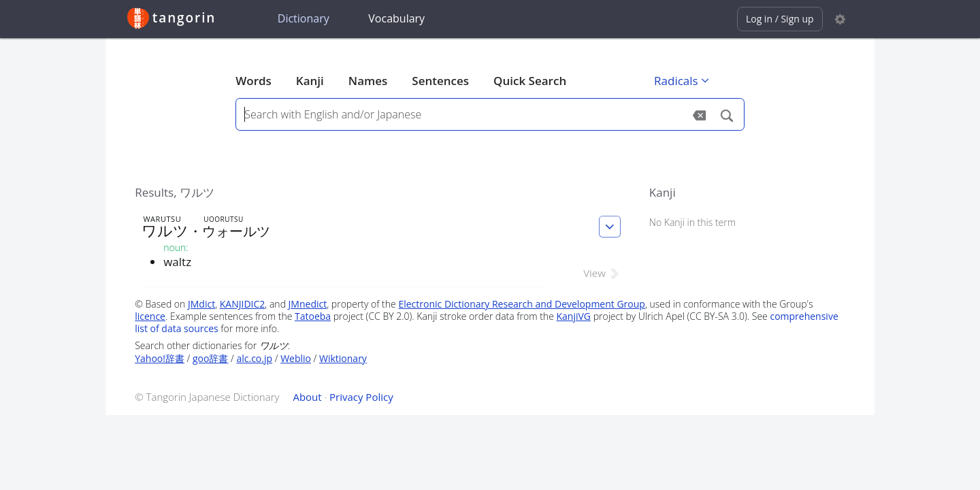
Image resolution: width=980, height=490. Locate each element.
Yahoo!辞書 (160, 358)
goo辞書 (210, 358)
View (602, 273)
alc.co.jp (254, 358)
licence (150, 316)
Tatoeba (313, 316)
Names (368, 81)
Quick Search (530, 81)
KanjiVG (573, 316)
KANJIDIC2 (243, 304)
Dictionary (304, 18)
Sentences (440, 81)
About (307, 397)
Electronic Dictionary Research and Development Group (522, 304)
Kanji (310, 81)
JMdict (201, 304)
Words (254, 81)
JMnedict (308, 304)
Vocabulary (396, 18)
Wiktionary (343, 358)
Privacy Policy (361, 397)
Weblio (296, 358)
